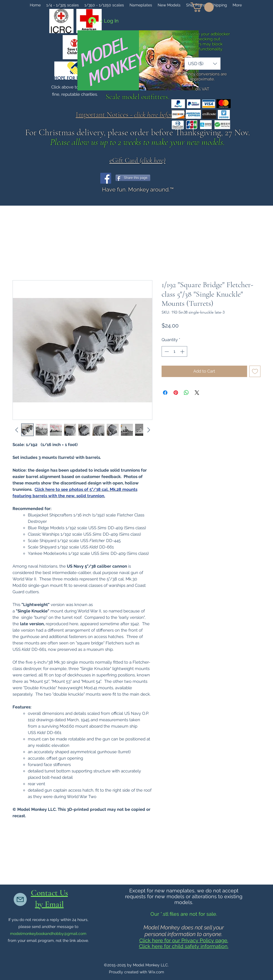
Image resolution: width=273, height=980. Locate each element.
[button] (202, 7)
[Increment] (183, 352)
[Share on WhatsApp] (186, 393)
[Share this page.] (133, 178)
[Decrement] (166, 352)
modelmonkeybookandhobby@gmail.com (48, 934)
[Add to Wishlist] (255, 371)
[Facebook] (106, 178)
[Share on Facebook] (165, 393)
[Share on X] (197, 393)
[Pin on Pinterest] (176, 393)
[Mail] (20, 899)
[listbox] (203, 64)
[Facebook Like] (165, 178)
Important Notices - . (137, 115)
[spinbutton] (175, 352)
